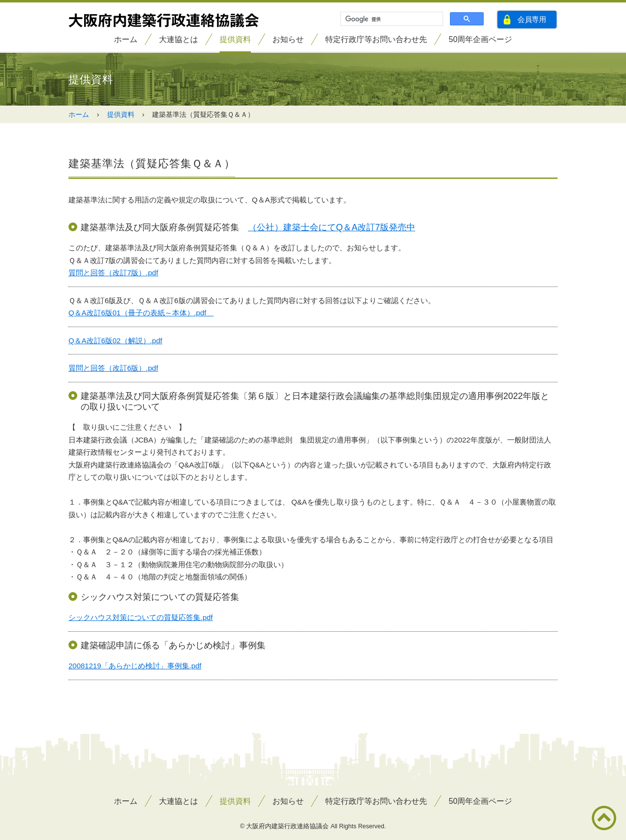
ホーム (126, 39)
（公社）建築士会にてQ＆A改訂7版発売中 (332, 227)
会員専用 (532, 19)
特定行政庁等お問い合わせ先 (376, 39)
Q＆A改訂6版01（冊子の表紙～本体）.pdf (141, 313)
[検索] (391, 19)
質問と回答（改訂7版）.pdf (113, 273)
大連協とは (179, 39)
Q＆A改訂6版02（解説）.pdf (115, 341)
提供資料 (235, 39)
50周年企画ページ (481, 39)
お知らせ (288, 39)
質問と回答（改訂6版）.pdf (113, 368)
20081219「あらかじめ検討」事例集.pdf (135, 666)
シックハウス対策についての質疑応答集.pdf (141, 617)
